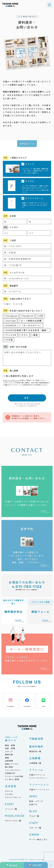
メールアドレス (17, 273)
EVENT (10, 804)
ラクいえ (9, 791)
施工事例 (9, 767)
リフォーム (36, 770)
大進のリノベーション (39, 789)
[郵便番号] (27, 246)
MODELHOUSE (15, 816)
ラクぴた (9, 794)
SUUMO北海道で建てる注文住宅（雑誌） (26, 330)
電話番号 (14, 286)
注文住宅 (11, 786)
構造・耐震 (10, 745)
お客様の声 (10, 773)
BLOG (33, 811)
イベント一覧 (11, 809)
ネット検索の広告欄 (30, 321)
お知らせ (33, 804)
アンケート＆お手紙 (14, 776)
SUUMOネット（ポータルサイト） (23, 325)
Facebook (27, 316)
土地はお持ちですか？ (20, 299)
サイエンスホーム (13, 797)
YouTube (10, 321)
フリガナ (14, 227)
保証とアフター (12, 764)
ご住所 (13, 240)
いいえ (18, 304)
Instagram (11, 316)
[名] (39, 222)
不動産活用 (36, 739)
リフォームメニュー (38, 778)
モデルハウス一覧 (13, 821)
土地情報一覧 (35, 763)
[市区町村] (27, 259)
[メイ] (39, 233)
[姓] (15, 222)
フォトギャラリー (13, 770)
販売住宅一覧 (35, 751)
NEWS (33, 796)
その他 (8, 340)
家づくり (11, 739)
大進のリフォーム (37, 775)
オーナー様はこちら (38, 839)
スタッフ (9, 751)
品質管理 (9, 761)
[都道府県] (27, 252)
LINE (40, 316)
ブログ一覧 (34, 816)
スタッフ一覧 (35, 828)
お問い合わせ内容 (18, 347)
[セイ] (15, 233)
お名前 (13, 216)
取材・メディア (36, 801)
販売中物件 (36, 746)
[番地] (27, 265)
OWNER (34, 834)
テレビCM (10, 335)
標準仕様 (9, 754)
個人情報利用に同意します (20, 376)
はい (7, 304)
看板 (34, 335)
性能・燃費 (10, 748)
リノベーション (39, 784)
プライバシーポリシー (11, 380)
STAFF (34, 823)
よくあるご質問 (12, 779)
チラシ (24, 335)
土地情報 (35, 758)
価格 (7, 758)
